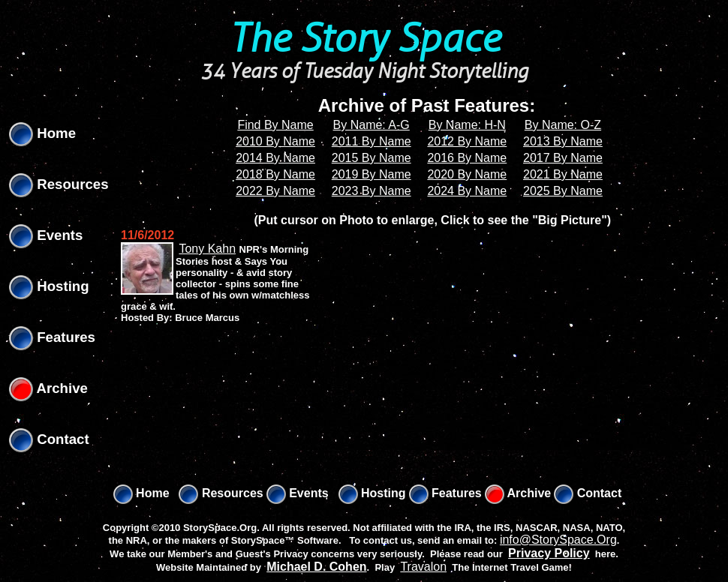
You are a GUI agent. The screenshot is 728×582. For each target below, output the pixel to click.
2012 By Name (467, 141)
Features (52, 337)
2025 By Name (563, 191)
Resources (59, 184)
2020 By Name (467, 174)
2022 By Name (275, 191)
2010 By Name (275, 141)
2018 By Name (275, 174)
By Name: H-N (467, 125)
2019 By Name (372, 174)
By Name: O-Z (563, 125)
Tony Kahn (207, 249)
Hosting (49, 286)
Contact (49, 439)
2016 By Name (467, 158)
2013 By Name (563, 141)
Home (42, 133)
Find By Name (275, 125)
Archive (48, 388)
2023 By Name (372, 191)
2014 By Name (275, 158)
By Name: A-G (372, 125)
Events (46, 235)
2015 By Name (372, 158)
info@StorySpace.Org (558, 540)
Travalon (423, 567)
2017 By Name (563, 158)
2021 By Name (563, 174)
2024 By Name (467, 191)
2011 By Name (372, 141)
